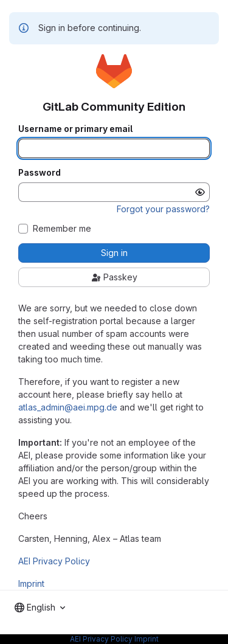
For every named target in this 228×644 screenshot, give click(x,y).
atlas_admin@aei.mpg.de (68, 407)
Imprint (31, 583)
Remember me (62, 229)
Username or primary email (75, 129)
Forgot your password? (163, 209)
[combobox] (40, 608)
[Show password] (200, 192)
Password (40, 173)
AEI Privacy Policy (54, 561)
